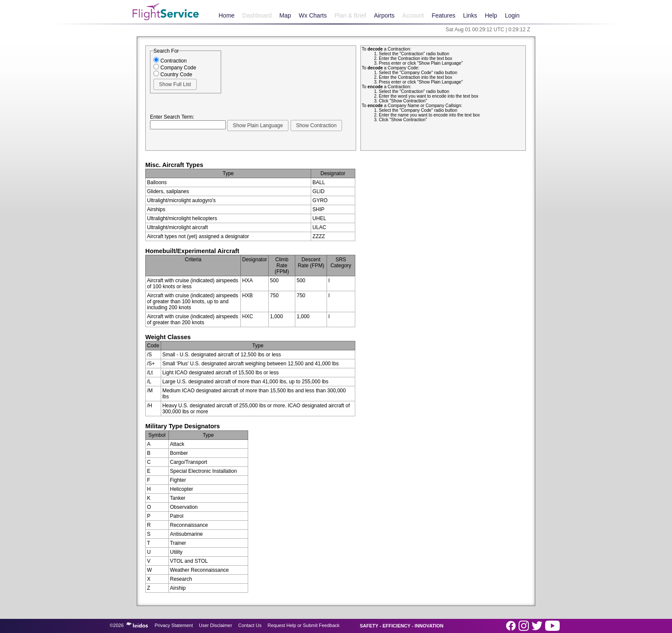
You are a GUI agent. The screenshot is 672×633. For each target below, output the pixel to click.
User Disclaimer (216, 625)
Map (285, 15)
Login (512, 15)
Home (226, 15)
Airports (384, 15)
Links (470, 15)
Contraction (170, 61)
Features (443, 15)
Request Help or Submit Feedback (303, 625)
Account (413, 15)
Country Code (173, 75)
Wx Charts (313, 15)
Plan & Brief (350, 15)
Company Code (175, 68)
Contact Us (250, 625)
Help (491, 15)
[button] (175, 84)
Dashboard (257, 15)
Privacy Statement (174, 625)
